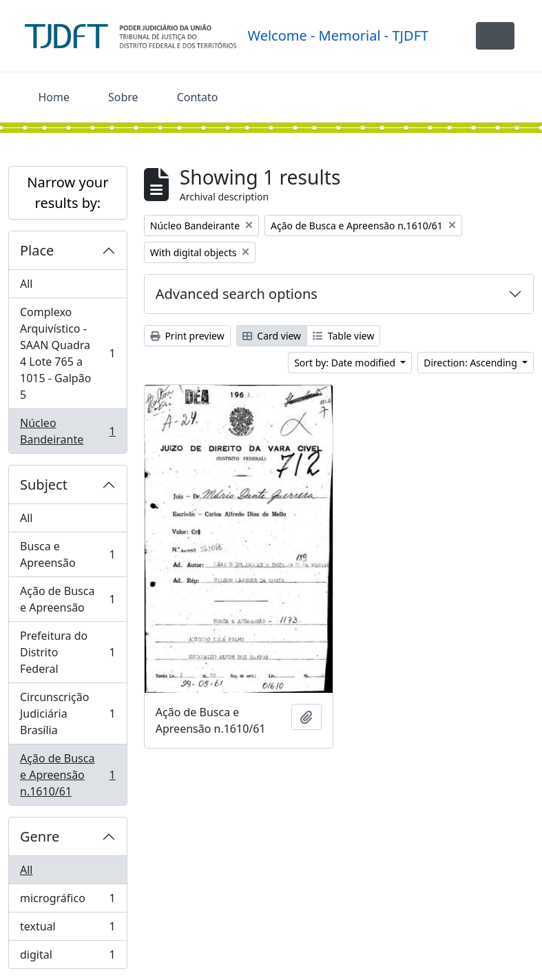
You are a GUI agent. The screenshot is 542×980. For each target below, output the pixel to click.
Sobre (123, 97)
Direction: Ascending (471, 363)
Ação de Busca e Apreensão (67, 599)
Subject (44, 484)
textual (67, 929)
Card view (272, 336)
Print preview (187, 336)
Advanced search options (237, 294)
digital (67, 957)
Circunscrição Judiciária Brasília (67, 713)
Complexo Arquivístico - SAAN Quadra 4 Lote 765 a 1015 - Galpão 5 (67, 353)
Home (54, 97)
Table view (343, 336)
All (26, 284)
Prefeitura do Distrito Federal (67, 652)
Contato (198, 97)
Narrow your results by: (67, 192)
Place (37, 250)
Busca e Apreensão (67, 554)
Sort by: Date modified (346, 363)
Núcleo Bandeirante (67, 431)
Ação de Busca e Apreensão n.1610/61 (67, 775)
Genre (40, 836)
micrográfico (67, 901)
